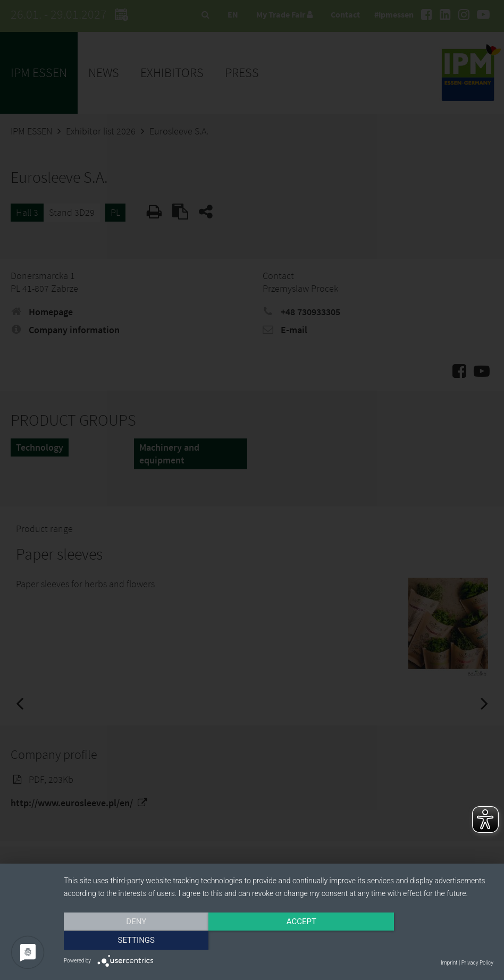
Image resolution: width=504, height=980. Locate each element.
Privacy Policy (477, 963)
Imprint (449, 963)
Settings (429, 941)
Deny (128, 941)
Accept (279, 941)
